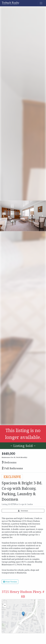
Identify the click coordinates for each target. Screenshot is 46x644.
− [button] (5, 606)
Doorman (23, 511)
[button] (3, 216)
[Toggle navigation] (41, 3)
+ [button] (5, 602)
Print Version (10, 582)
